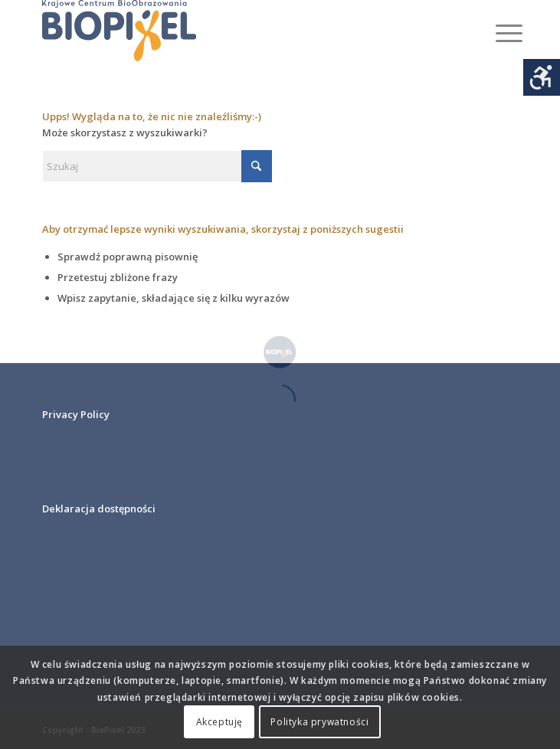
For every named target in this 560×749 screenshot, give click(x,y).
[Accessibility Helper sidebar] (542, 77)
